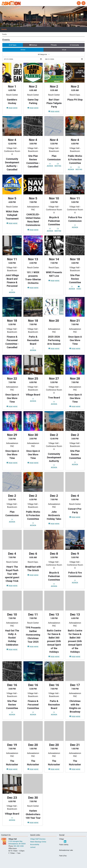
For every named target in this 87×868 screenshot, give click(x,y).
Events (4, 29)
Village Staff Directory (38, 839)
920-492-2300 (19, 846)
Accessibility (35, 845)
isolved (33, 847)
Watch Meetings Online (38, 842)
